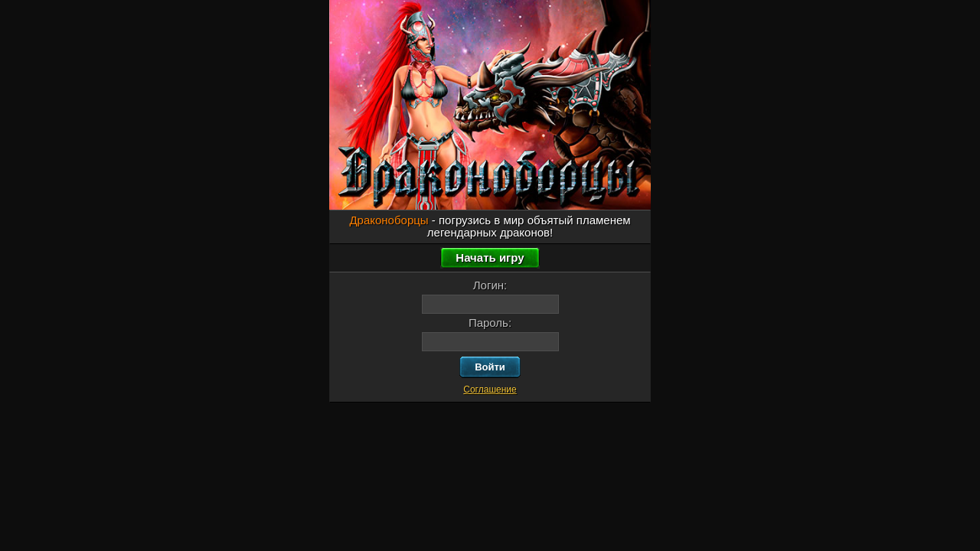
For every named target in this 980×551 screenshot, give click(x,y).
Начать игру (490, 258)
